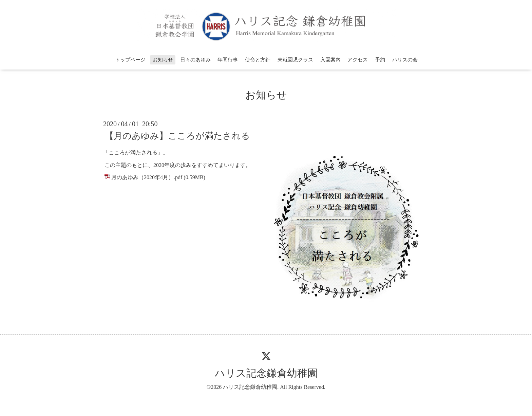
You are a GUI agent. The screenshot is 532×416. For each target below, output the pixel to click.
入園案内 (330, 60)
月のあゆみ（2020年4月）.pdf (147, 177)
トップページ (130, 60)
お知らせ (163, 60)
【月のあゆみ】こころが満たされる (177, 136)
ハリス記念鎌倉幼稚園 (266, 373)
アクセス (358, 60)
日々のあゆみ (195, 60)
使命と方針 (258, 60)
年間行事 (228, 60)
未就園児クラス (295, 60)
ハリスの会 (405, 60)
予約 (380, 60)
